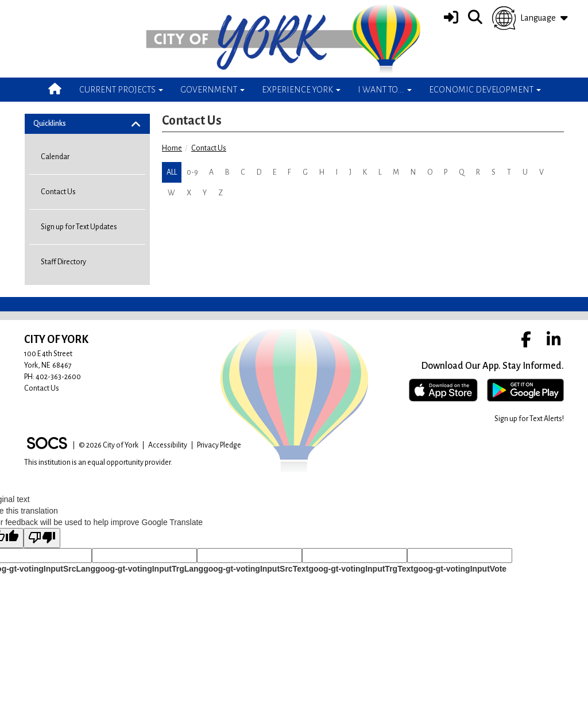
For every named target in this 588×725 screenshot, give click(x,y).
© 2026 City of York (109, 445)
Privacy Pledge (219, 445)
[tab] (87, 124)
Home (172, 148)
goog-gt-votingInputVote (460, 569)
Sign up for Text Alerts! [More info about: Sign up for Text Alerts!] (529, 419)
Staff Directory (63, 262)
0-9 (192, 172)
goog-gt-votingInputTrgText (361, 569)
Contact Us (209, 148)
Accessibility (168, 445)
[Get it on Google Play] (525, 390)
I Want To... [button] (385, 90)
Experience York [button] (301, 90)
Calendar (55, 157)
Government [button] (212, 90)
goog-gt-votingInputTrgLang (149, 569)
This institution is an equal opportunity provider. (98, 462)
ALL (172, 172)
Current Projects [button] (121, 90)
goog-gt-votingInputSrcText (256, 569)
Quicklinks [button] (58, 124)
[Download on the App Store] (443, 390)
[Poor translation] (42, 538)
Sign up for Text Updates (79, 227)
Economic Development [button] (485, 90)
